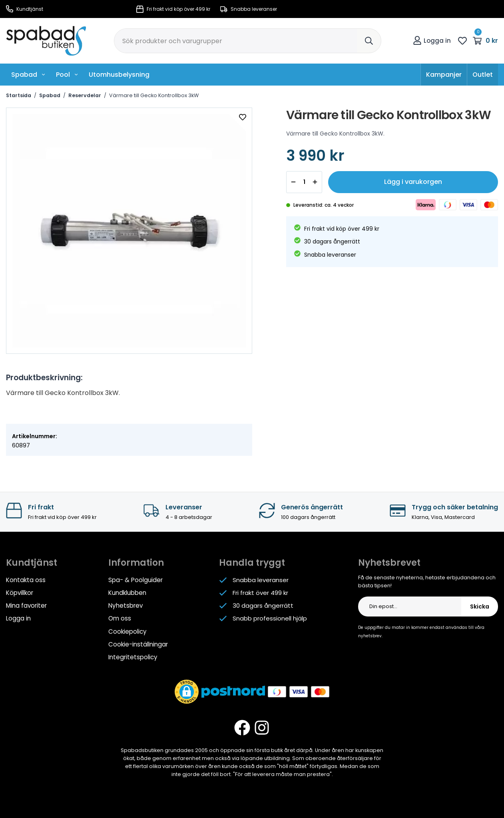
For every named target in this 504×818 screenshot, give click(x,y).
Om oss (120, 618)
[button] (187, 691)
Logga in (432, 41)
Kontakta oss (26, 580)
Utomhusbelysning (119, 75)
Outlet (483, 75)
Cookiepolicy (127, 631)
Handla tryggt (252, 563)
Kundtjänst (25, 9)
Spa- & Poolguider (135, 580)
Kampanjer (444, 75)
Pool (67, 75)
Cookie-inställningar (138, 644)
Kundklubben (127, 593)
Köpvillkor (20, 593)
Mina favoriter (26, 606)
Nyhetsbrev (125, 606)
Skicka (480, 607)
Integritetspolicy (133, 657)
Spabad (28, 75)
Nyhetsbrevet (389, 563)
